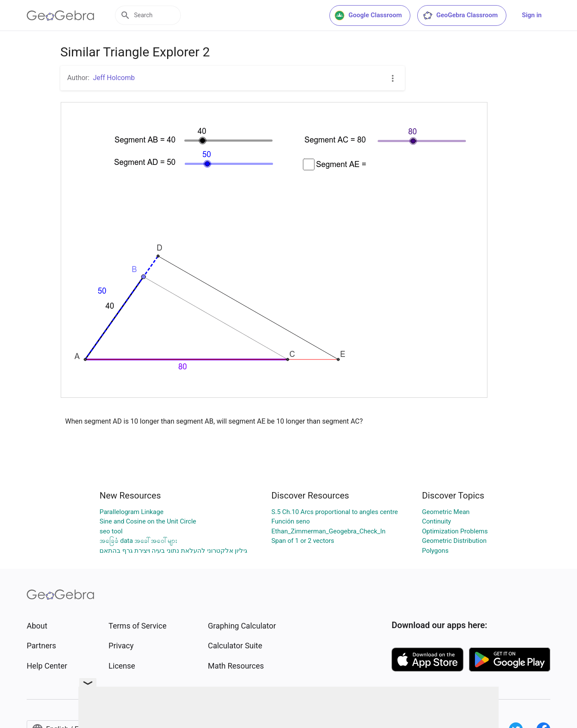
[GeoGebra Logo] (60, 15)
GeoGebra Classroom (460, 15)
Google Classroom (368, 15)
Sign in (532, 15)
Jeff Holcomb (114, 78)
